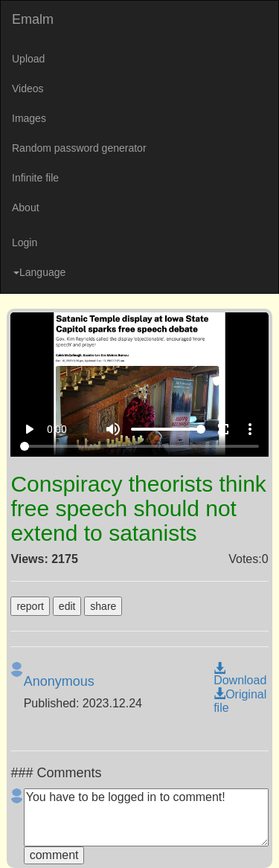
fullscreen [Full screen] (223, 429)
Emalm (33, 19)
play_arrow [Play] (29, 429)
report (30, 606)
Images (29, 118)
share (103, 606)
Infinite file (35, 178)
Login (25, 242)
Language (39, 272)
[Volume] (168, 429)
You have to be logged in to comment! (146, 817)
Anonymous (59, 681)
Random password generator (79, 148)
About (26, 208)
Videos (28, 89)
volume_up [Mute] (113, 429)
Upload (28, 59)
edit (67, 606)
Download (240, 675)
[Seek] (139, 446)
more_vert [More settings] (250, 429)
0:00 (57, 429)
